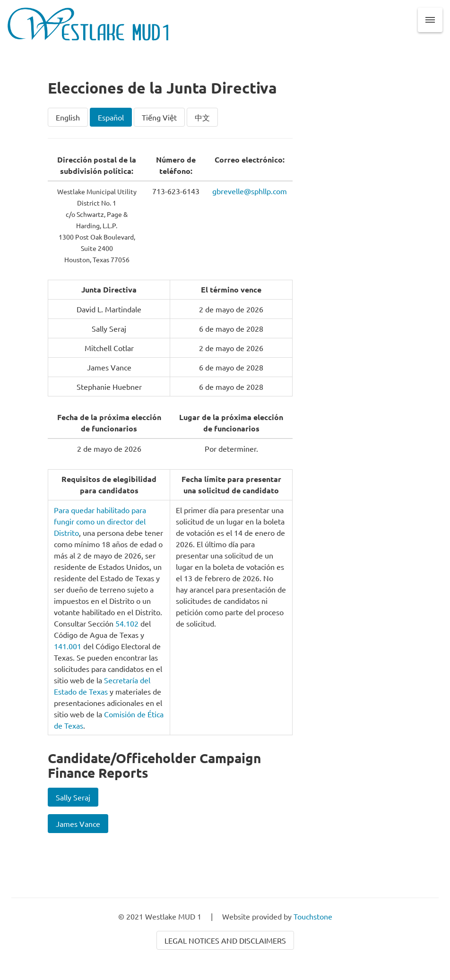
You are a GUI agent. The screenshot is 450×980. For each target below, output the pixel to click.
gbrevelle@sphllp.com (250, 191)
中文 (202, 117)
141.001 (68, 646)
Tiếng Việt (159, 117)
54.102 (127, 623)
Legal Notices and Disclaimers (225, 940)
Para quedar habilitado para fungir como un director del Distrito (100, 521)
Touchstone (313, 916)
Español (111, 117)
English (68, 117)
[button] (430, 20)
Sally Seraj (73, 797)
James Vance (78, 824)
